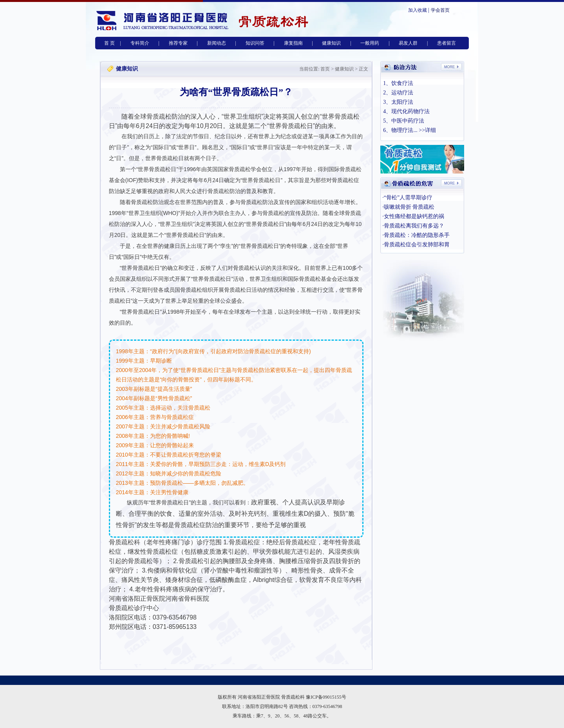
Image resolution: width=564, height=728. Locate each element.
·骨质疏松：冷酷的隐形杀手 (416, 235)
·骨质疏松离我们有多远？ (413, 226)
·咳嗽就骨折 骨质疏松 (408, 207)
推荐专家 (178, 43)
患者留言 (446, 43)
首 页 (109, 43)
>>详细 (427, 130)
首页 (324, 69)
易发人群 (408, 43)
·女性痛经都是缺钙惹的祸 (413, 216)
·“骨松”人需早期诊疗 (407, 198)
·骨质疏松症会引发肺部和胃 (416, 245)
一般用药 (370, 43)
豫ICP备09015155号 (326, 697)
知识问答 (255, 43)
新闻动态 (217, 43)
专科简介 (140, 43)
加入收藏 (418, 10)
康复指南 (293, 43)
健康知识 (331, 43)
